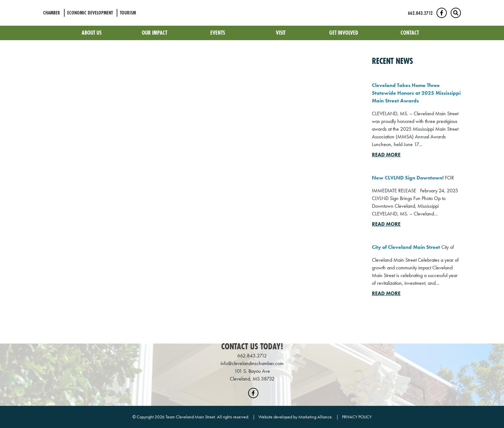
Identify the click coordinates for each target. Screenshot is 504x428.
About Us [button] (92, 33)
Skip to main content (0, 5)
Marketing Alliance (315, 417)
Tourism (128, 13)
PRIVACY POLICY (357, 417)
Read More (386, 155)
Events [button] (218, 33)
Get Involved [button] (344, 33)
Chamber (52, 13)
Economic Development (90, 13)
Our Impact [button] (155, 33)
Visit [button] (281, 33)
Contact (410, 33)
